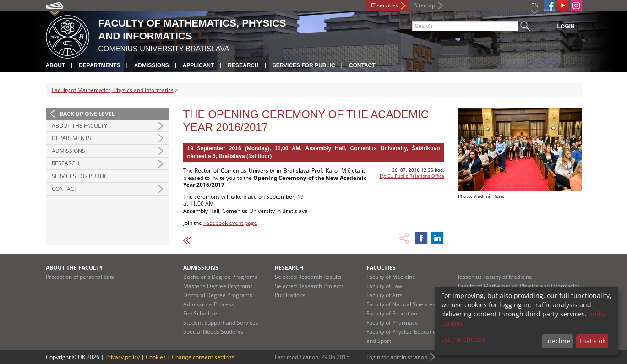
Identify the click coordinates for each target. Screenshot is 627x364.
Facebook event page (230, 223)
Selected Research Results (308, 277)
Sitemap (425, 5)
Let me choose (463, 339)
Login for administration (397, 357)
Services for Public (304, 65)
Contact (362, 65)
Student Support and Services (221, 323)
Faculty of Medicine (391, 277)
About (56, 65)
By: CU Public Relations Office (412, 176)
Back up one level (87, 114)
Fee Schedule (200, 313)
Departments (99, 65)
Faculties (381, 268)
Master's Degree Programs (218, 286)
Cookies (156, 357)
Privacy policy (123, 357)
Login (566, 27)
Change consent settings (203, 357)
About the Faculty (79, 126)
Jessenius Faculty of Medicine (495, 277)
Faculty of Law (384, 286)
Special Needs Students (213, 332)
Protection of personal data (80, 277)
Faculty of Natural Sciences (401, 304)
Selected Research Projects (309, 286)
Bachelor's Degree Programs (220, 277)
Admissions (152, 65)
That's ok (592, 341)
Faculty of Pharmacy (392, 323)
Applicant (199, 65)
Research (243, 65)
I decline (557, 341)
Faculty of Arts (384, 295)
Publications (290, 295)
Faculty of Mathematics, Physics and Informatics (113, 90)
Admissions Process (209, 304)
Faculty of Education (392, 313)
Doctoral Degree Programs (218, 295)
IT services (384, 5)
